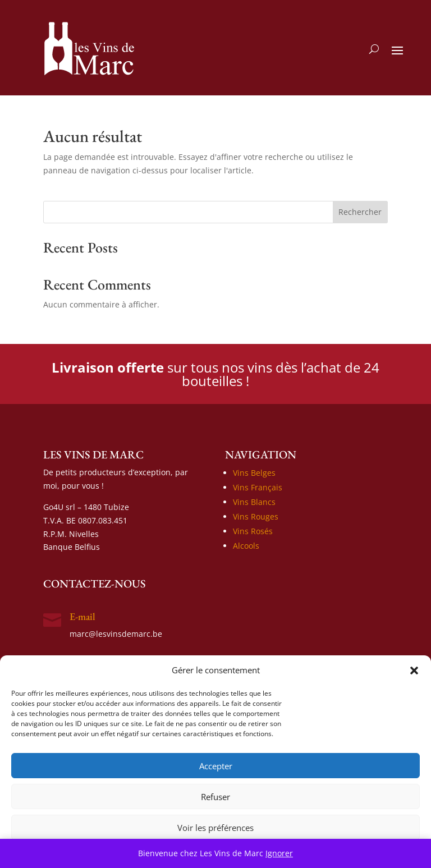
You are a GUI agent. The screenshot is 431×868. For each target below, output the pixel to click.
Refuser (215, 797)
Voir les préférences (215, 828)
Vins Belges (254, 473)
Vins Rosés (253, 531)
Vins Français (258, 487)
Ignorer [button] (279, 853)
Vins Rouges (256, 516)
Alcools (246, 546)
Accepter (216, 766)
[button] (414, 670)
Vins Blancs (254, 502)
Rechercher (360, 212)
